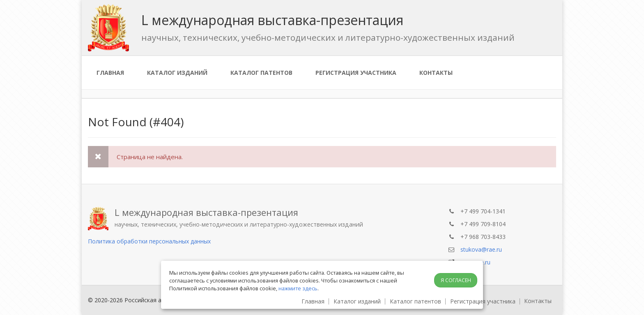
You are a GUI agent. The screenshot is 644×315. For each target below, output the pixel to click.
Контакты (436, 73)
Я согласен (456, 280)
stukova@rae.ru (481, 249)
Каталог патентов (261, 73)
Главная (110, 73)
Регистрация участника (356, 73)
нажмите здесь (298, 288)
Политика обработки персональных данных (149, 241)
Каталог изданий (177, 73)
